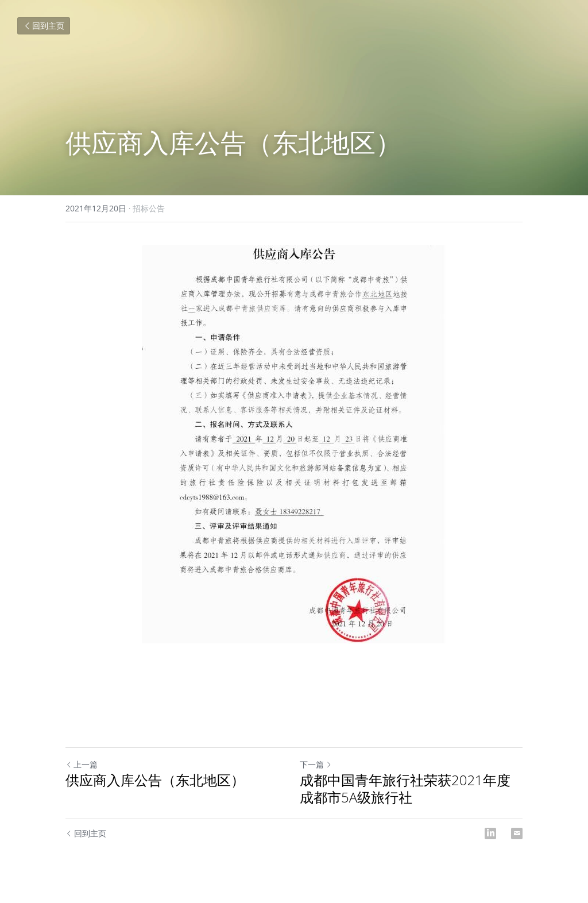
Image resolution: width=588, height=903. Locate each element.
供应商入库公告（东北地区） (155, 780)
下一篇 (316, 764)
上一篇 (82, 764)
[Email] (517, 833)
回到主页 (44, 26)
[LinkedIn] (490, 833)
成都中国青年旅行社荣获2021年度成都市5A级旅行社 (405, 789)
